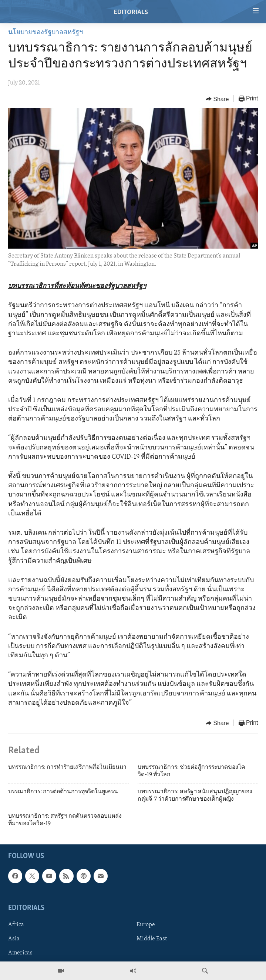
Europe (146, 925)
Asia (14, 939)
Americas (20, 953)
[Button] (217, 99)
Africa (16, 925)
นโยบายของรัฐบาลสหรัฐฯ (46, 32)
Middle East (152, 939)
